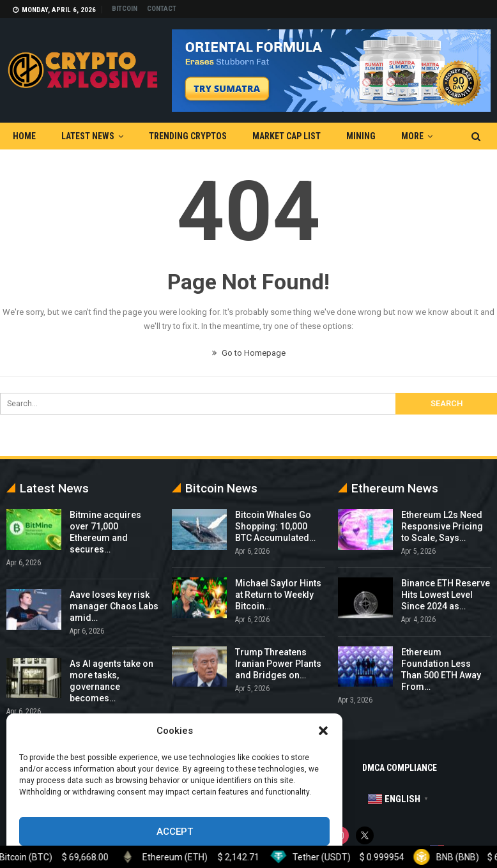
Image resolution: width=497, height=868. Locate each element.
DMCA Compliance (400, 768)
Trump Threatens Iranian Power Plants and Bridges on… (278, 664)
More (412, 136)
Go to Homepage (249, 353)
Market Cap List (287, 136)
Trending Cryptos (188, 136)
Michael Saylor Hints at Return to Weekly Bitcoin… (278, 595)
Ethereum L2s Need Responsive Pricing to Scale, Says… (442, 526)
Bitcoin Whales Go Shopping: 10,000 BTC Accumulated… (275, 526)
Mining (361, 136)
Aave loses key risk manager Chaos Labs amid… (114, 606)
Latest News (88, 136)
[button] (323, 731)
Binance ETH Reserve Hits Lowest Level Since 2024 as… (446, 595)
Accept (175, 832)
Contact (162, 9)
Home (24, 136)
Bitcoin (125, 9)
